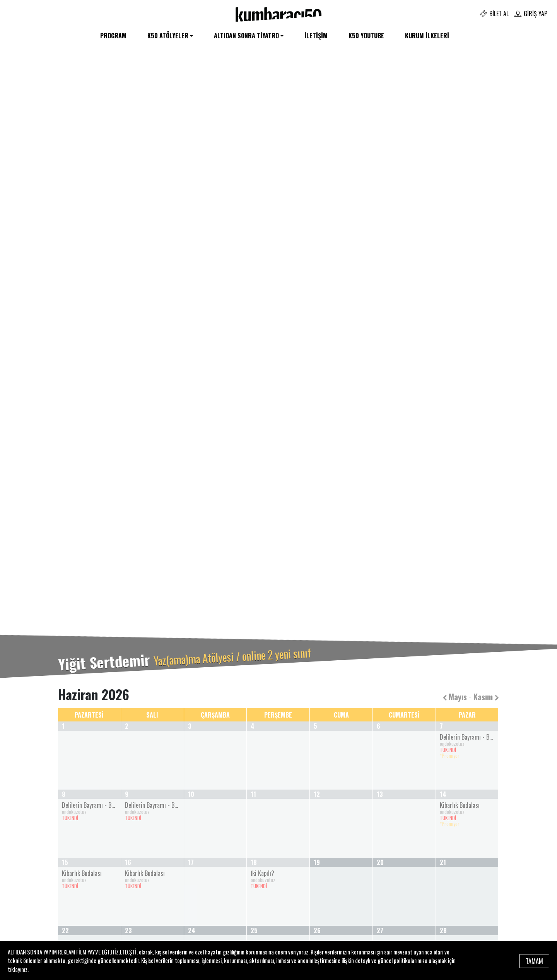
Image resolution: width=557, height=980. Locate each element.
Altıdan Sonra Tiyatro (246, 36)
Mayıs (455, 697)
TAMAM (534, 960)
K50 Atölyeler (168, 36)
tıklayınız (18, 969)
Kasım (486, 697)
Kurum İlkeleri (427, 36)
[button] (42, 368)
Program (113, 36)
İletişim (316, 36)
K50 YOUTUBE (366, 36)
